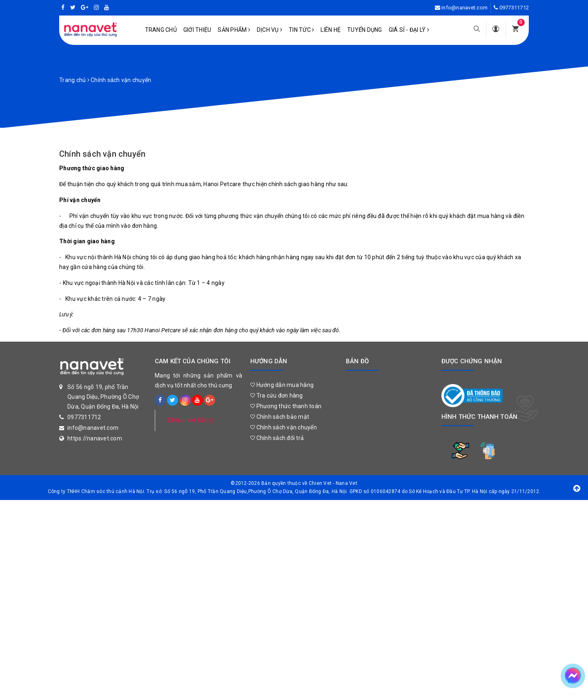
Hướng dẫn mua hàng (282, 385)
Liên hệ (331, 30)
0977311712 (514, 8)
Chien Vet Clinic (191, 420)
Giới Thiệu (197, 30)
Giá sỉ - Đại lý (409, 30)
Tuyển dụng (365, 30)
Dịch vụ (269, 30)
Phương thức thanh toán (286, 406)
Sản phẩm (234, 30)
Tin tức (301, 30)
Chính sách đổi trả (277, 438)
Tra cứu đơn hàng (277, 396)
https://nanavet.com (95, 438)
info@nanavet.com (464, 8)
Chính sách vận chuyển (102, 154)
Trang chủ (161, 30)
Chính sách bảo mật (280, 417)
